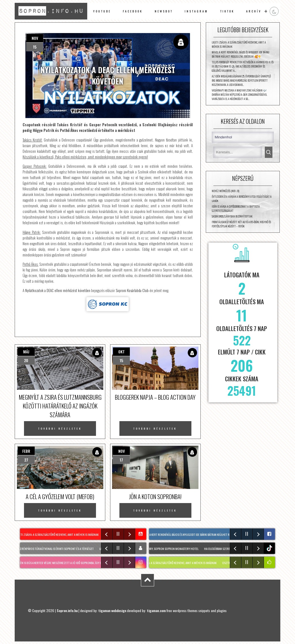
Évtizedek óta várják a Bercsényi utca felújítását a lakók (242, 199)
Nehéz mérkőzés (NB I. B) (225, 191)
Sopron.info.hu (67, 611)
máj (26, 352)
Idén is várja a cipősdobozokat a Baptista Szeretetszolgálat (236, 208)
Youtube (102, 11)
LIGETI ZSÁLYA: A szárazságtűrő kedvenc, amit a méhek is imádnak (239, 44)
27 (26, 460)
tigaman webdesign (112, 611)
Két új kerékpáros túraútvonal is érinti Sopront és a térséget (54, 549)
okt (122, 352)
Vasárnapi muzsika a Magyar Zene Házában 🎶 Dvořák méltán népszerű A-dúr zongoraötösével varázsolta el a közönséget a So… (239, 94)
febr (26, 451)
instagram (196, 11)
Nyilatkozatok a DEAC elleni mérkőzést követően (58, 290)
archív (254, 11)
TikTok (227, 11)
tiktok (270, 548)
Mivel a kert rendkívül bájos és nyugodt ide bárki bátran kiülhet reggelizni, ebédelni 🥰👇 (241, 54)
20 (26, 360)
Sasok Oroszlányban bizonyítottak (232, 216)
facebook (133, 11)
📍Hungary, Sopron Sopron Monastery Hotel (170, 549)
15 (35, 47)
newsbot (164, 11)
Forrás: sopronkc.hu (108, 304)
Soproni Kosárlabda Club (132, 290)
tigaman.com (156, 611)
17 (121, 460)
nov (35, 38)
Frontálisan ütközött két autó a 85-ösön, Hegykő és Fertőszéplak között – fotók (241, 224)
